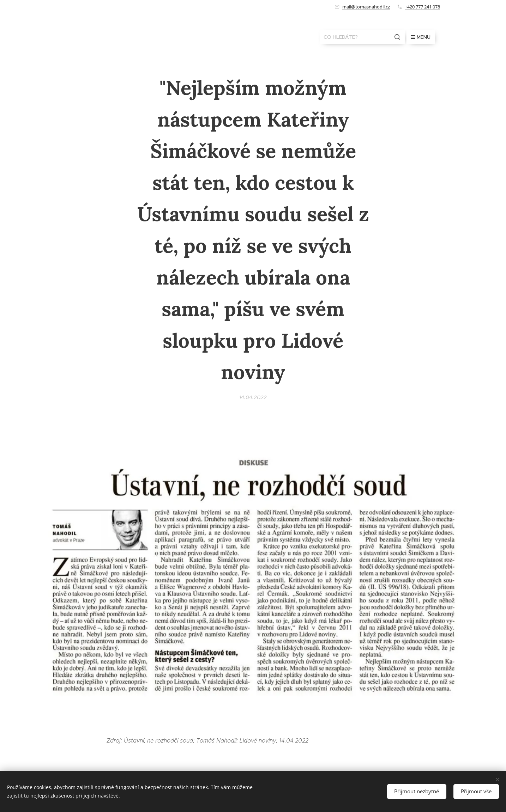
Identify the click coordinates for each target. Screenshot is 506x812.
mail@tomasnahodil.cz (366, 7)
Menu (421, 37)
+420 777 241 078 (422, 7)
